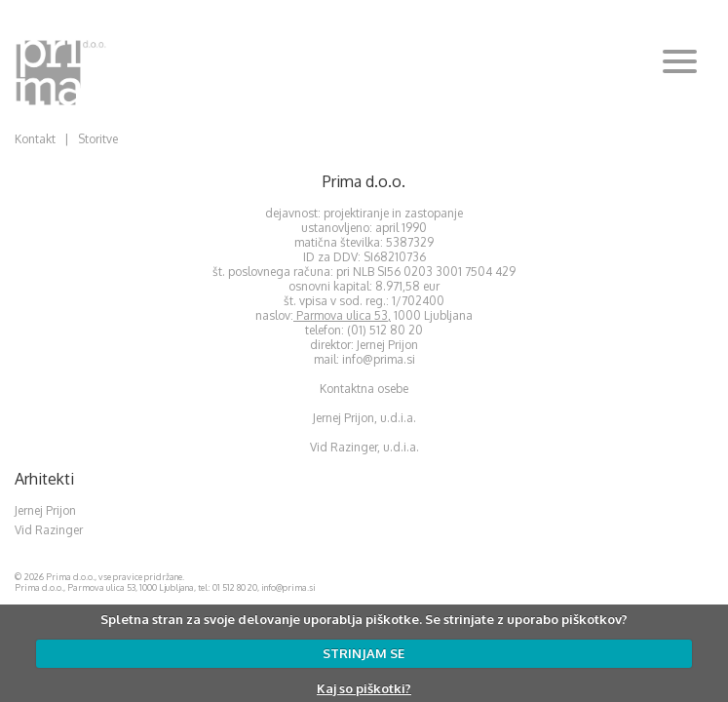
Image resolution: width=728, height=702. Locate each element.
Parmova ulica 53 (342, 315)
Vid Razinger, (345, 447)
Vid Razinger (49, 530)
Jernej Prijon (45, 510)
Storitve (98, 139)
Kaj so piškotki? (364, 688)
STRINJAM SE (364, 653)
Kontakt (35, 139)
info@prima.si (379, 359)
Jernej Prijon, (346, 418)
